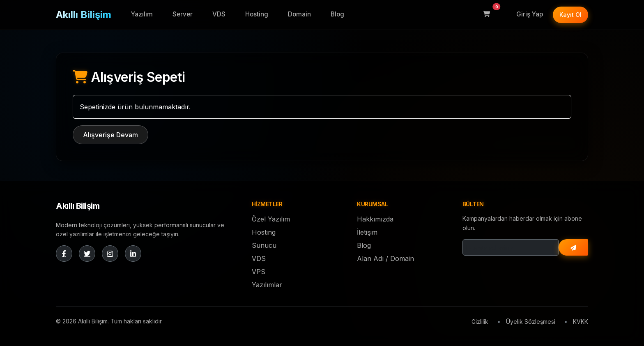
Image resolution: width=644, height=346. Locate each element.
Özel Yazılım (271, 219)
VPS (259, 272)
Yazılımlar (267, 285)
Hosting (257, 14)
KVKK (581, 322)
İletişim (367, 232)
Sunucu (264, 245)
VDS (219, 14)
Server (183, 14)
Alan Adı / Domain (385, 258)
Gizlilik (480, 322)
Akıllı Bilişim (84, 15)
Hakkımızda (375, 219)
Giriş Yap (530, 14)
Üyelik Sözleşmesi (531, 322)
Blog (337, 14)
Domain (299, 14)
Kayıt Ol (570, 15)
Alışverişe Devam (110, 135)
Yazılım (142, 14)
